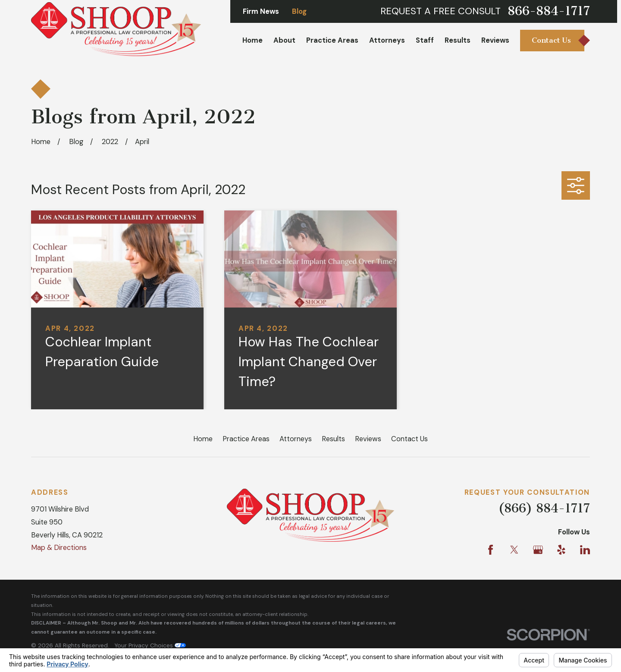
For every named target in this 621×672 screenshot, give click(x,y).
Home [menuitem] (252, 40)
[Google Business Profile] (538, 550)
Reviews (368, 439)
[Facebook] (491, 550)
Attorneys (296, 439)
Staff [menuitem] (425, 40)
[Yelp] (561, 550)
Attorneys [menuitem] (387, 40)
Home (203, 439)
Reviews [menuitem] (495, 40)
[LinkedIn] (585, 550)
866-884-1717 (549, 11)
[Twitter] (514, 550)
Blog (299, 11)
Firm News (261, 11)
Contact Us (409, 439)
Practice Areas (246, 439)
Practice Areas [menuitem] (332, 40)
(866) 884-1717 (544, 508)
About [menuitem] (284, 40)
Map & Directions (59, 548)
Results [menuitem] (458, 40)
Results (333, 439)
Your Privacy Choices (150, 645)
